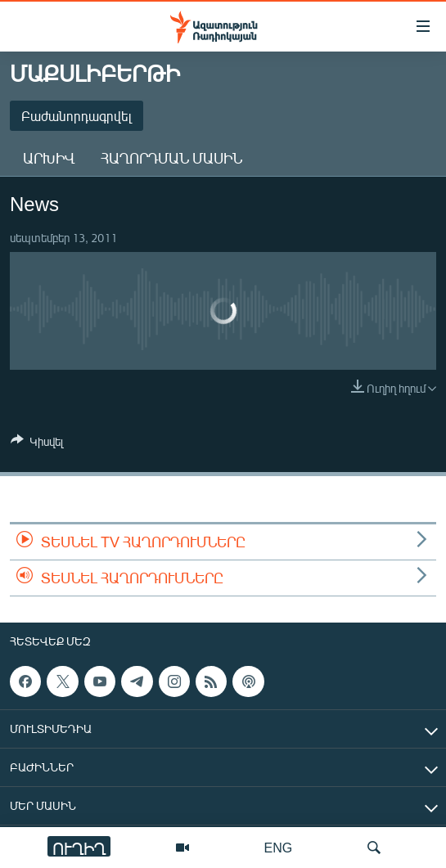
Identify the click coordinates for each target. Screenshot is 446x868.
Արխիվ (49, 158)
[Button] (37, 444)
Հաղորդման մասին (171, 158)
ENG (279, 847)
